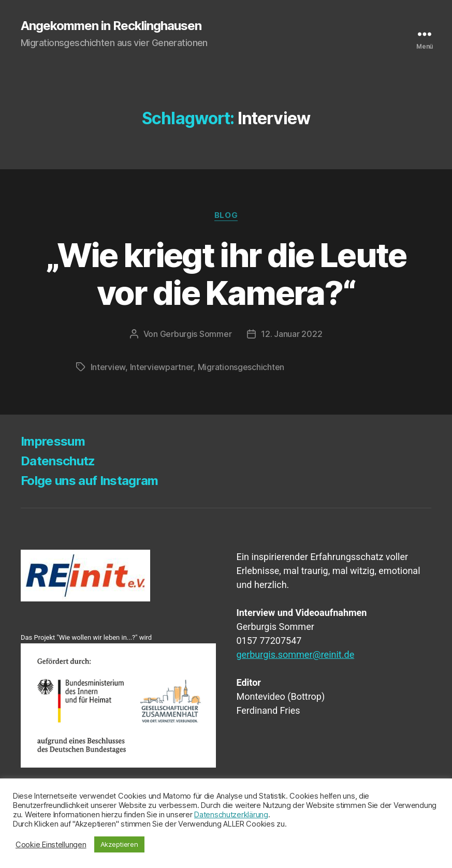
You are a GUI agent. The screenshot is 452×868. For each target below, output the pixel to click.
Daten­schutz (58, 461)
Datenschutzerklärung (231, 815)
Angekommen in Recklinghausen (111, 26)
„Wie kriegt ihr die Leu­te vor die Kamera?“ (226, 274)
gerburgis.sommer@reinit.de (296, 654)
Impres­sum (53, 441)
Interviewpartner (162, 367)
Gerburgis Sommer (196, 334)
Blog (226, 215)
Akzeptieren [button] (119, 844)
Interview (108, 367)
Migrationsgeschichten (241, 367)
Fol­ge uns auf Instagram (90, 481)
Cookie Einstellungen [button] (51, 845)
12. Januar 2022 (291, 334)
